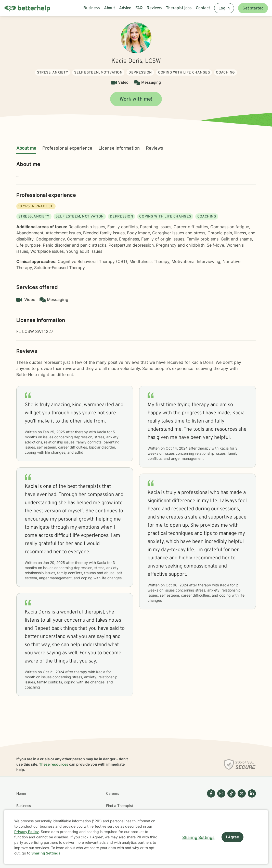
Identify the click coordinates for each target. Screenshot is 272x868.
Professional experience (67, 148)
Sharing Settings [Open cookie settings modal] (198, 837)
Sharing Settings (46, 853)
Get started (253, 8)
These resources (54, 764)
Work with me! (136, 99)
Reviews (154, 148)
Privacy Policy (27, 832)
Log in (224, 8)
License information (119, 148)
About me (26, 148)
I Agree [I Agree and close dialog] (232, 837)
